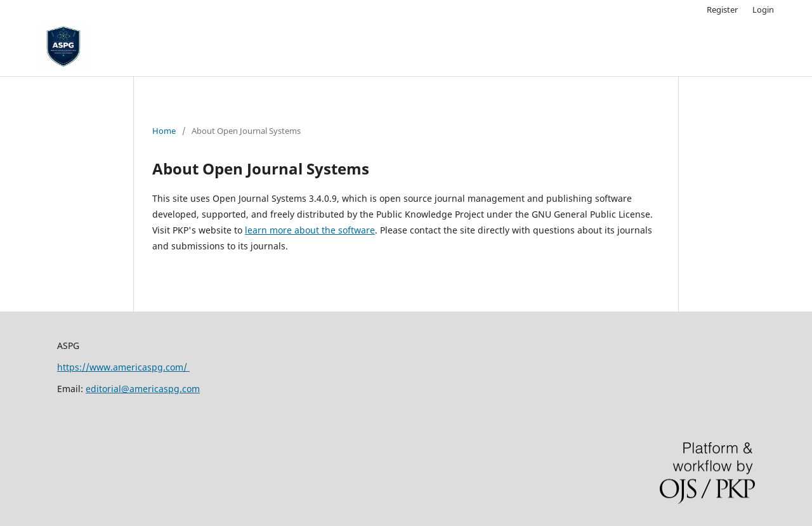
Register (722, 10)
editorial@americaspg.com (143, 389)
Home (164, 131)
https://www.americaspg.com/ (123, 367)
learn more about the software (310, 230)
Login (763, 10)
